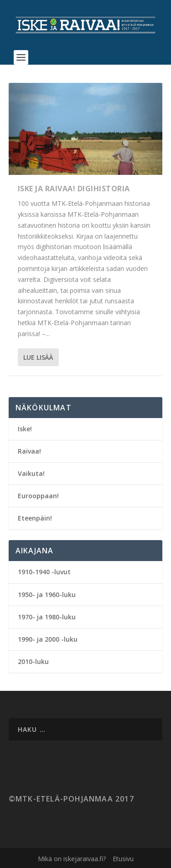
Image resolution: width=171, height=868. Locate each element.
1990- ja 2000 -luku (48, 639)
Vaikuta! (31, 473)
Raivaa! (29, 451)
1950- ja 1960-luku (47, 595)
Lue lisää (38, 357)
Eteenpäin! (35, 518)
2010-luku (33, 661)
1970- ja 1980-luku (47, 617)
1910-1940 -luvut (44, 572)
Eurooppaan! (38, 496)
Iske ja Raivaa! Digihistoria (74, 189)
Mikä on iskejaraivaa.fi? (72, 859)
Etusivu (123, 859)
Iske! (25, 429)
